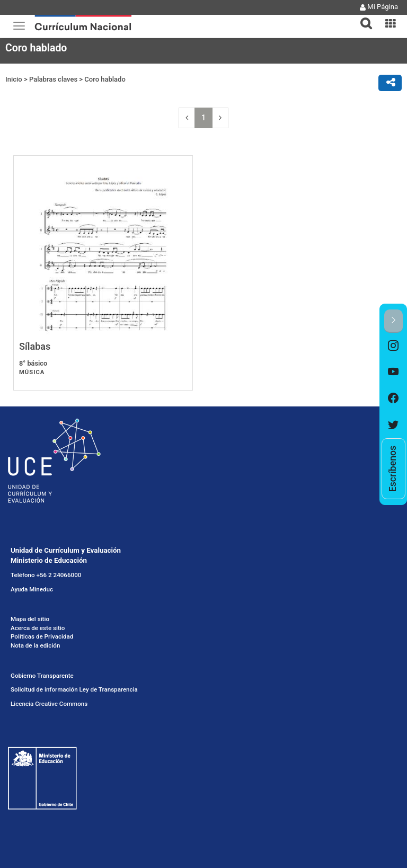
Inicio (14, 79)
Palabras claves (53, 79)
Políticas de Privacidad (42, 636)
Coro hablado (105, 79)
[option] (393, 346)
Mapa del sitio (30, 619)
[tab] (362, 17)
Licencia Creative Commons (49, 704)
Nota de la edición (35, 645)
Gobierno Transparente (42, 676)
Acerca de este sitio (38, 628)
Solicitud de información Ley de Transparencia (74, 689)
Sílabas (35, 346)
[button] (362, 17)
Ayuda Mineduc (32, 589)
